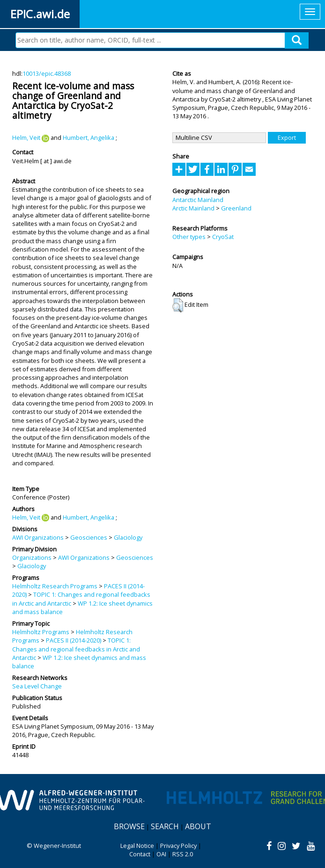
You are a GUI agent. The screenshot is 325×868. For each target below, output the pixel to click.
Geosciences (89, 537)
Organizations (32, 557)
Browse (129, 826)
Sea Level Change (37, 686)
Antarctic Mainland (198, 200)
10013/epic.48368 (47, 73)
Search (165, 826)
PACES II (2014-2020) (74, 640)
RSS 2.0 (183, 854)
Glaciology (128, 537)
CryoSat (223, 237)
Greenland (236, 208)
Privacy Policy (178, 846)
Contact (140, 854)
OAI (161, 854)
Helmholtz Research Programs (55, 586)
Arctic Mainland (193, 208)
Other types (189, 237)
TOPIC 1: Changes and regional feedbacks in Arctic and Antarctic (76, 649)
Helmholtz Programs (41, 632)
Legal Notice (137, 846)
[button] (178, 305)
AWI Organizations (38, 537)
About (198, 826)
